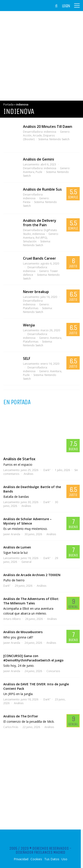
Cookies (36, 859)
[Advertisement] (41, 56)
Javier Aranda (12, 534)
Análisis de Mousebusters (23, 632)
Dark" (47, 470)
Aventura (56, 338)
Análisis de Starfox (19, 459)
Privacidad (21, 859)
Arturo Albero (12, 619)
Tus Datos (52, 859)
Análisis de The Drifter (21, 716)
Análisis (28, 474)
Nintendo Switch (59, 139)
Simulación (30, 241)
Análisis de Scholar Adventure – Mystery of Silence (27, 521)
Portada (8, 104)
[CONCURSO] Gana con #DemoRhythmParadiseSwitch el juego (33, 658)
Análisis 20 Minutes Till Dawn (48, 126)
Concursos (53, 671)
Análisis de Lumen (17, 547)
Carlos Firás (11, 727)
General (26, 562)
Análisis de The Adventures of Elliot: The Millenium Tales (31, 601)
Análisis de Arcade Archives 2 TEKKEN (32, 575)
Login (66, 6)
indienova (50, 132)
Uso (64, 859)
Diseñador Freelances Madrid (41, 852)
